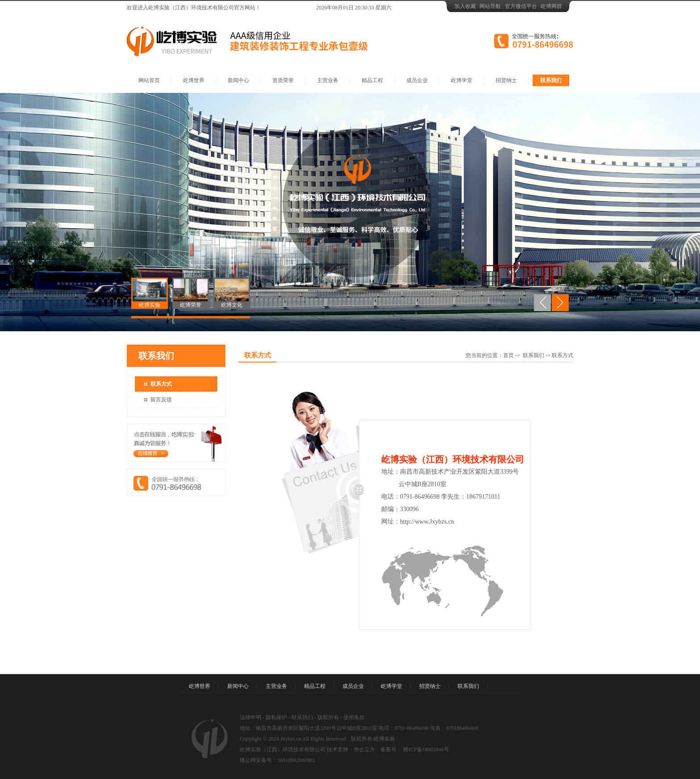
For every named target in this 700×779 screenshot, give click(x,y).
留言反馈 (161, 400)
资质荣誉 (283, 80)
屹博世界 (194, 80)
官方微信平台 (521, 6)
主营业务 (328, 80)
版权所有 (328, 717)
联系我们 (551, 80)
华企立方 (364, 750)
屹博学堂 (462, 80)
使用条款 (354, 717)
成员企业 (417, 80)
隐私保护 (276, 717)
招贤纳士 (506, 80)
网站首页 (149, 80)
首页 (508, 355)
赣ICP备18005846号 (425, 750)
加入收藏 (465, 6)
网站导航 (490, 6)
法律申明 (250, 717)
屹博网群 (551, 6)
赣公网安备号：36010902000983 (277, 760)
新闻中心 (238, 80)
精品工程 (372, 80)
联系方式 (161, 384)
